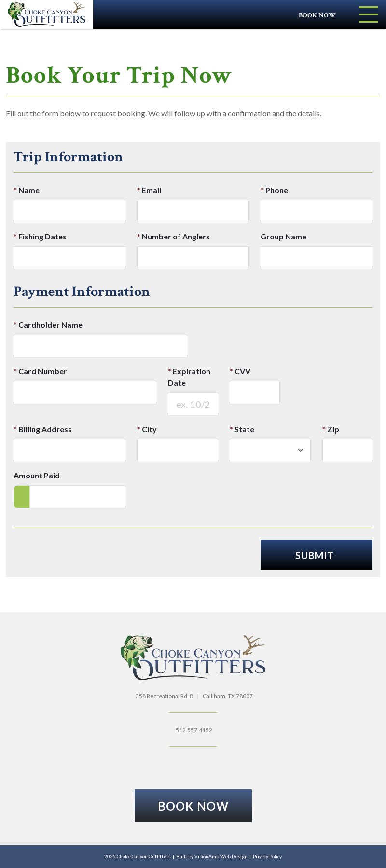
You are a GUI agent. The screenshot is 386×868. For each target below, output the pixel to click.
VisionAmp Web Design (221, 856)
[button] (193, 806)
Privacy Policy (267, 856)
